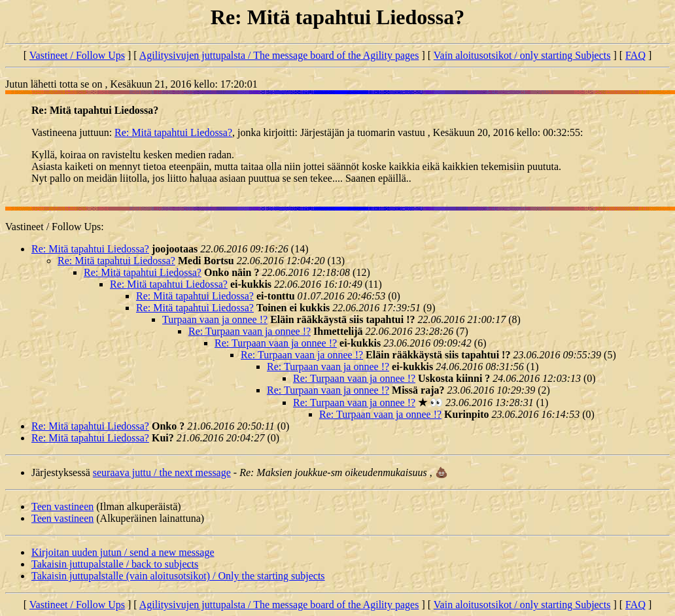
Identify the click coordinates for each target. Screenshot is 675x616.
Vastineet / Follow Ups (77, 55)
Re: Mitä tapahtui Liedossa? (173, 132)
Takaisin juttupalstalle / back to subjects (115, 564)
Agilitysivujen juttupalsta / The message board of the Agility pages (279, 55)
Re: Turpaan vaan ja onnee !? (250, 331)
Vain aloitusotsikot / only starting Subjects (522, 55)
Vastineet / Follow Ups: (55, 227)
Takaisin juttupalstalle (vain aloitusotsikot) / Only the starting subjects (178, 576)
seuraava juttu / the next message (162, 472)
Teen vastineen (62, 506)
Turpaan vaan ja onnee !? (215, 319)
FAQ (635, 55)
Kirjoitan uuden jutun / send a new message (123, 552)
